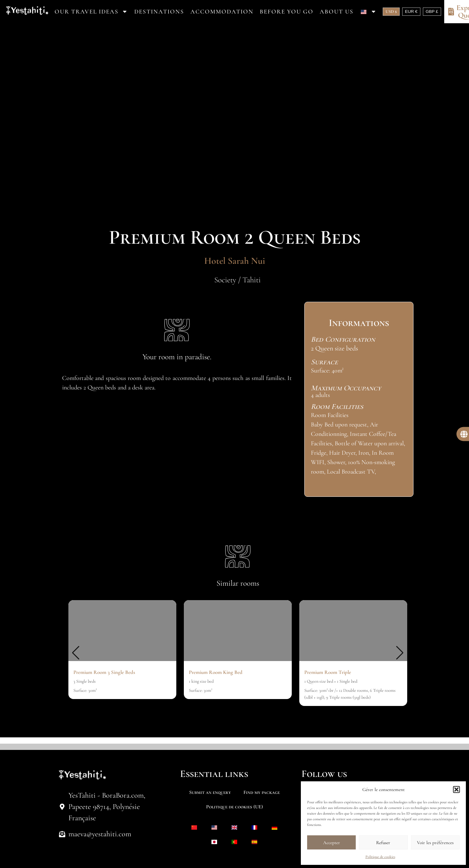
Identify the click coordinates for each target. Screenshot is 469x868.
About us (337, 12)
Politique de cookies (380, 857)
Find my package (262, 792)
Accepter (332, 843)
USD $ (391, 11)
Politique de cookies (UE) (234, 807)
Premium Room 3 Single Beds (104, 672)
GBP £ (432, 11)
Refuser (383, 843)
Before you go (287, 12)
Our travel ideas (91, 11)
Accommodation (222, 12)
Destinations (159, 12)
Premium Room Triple (328, 672)
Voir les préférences (435, 843)
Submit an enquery (210, 792)
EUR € (411, 11)
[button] (456, 789)
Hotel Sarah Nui (235, 261)
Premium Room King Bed (216, 672)
